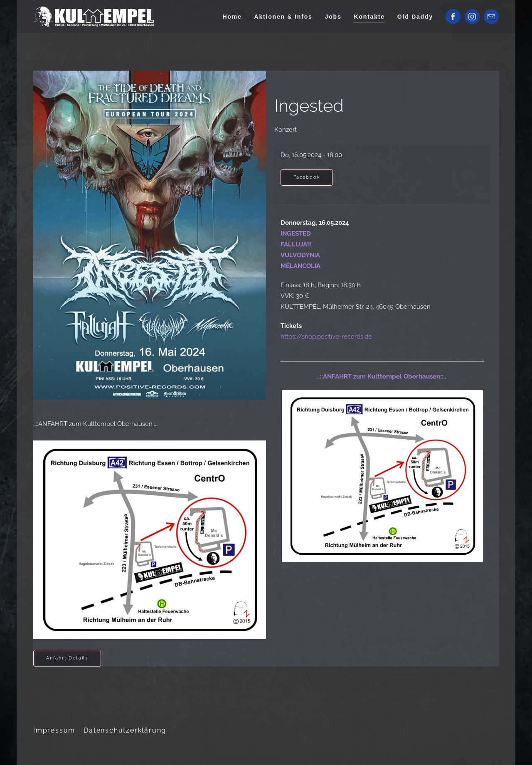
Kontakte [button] (369, 17)
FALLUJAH (296, 244)
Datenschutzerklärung (125, 730)
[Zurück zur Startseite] (95, 17)
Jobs (333, 17)
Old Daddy (415, 17)
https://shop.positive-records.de (326, 337)
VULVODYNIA (300, 255)
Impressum (54, 730)
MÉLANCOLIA (300, 266)
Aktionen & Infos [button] (283, 17)
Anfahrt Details (67, 658)
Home (232, 17)
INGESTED (296, 234)
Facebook (307, 177)
